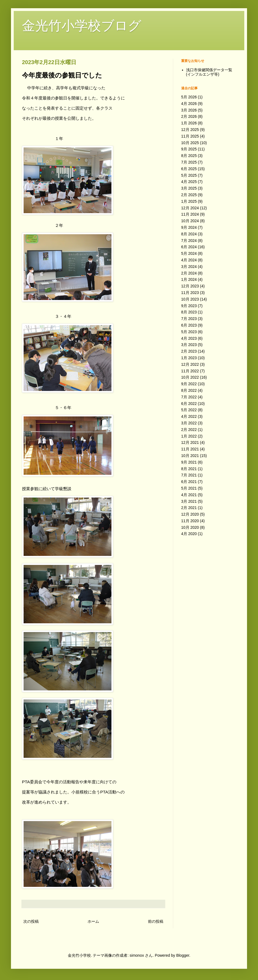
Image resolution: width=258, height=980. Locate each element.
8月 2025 (189, 156)
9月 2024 (189, 227)
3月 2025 (189, 188)
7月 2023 (189, 319)
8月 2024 (189, 234)
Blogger (183, 955)
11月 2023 (190, 293)
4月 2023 (189, 338)
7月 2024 (189, 241)
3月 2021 (189, 501)
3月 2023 (189, 345)
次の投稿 (31, 921)
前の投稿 (156, 921)
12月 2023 (190, 286)
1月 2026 (189, 123)
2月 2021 (189, 508)
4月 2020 (189, 534)
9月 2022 (189, 384)
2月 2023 (189, 351)
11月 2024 (190, 214)
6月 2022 (189, 404)
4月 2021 (189, 495)
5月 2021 (189, 488)
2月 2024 (189, 273)
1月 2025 (189, 201)
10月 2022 (190, 377)
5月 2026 (189, 97)
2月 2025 (189, 195)
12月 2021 (190, 442)
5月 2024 (189, 253)
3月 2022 (189, 423)
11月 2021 (190, 449)
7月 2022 (189, 397)
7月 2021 (189, 475)
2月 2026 (189, 116)
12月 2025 (190, 130)
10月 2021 (190, 456)
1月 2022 (189, 436)
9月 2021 (189, 462)
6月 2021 (189, 482)
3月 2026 (189, 110)
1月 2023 (189, 358)
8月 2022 (189, 390)
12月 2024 (190, 208)
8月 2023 (189, 312)
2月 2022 (189, 430)
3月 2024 (189, 267)
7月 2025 (189, 162)
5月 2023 (189, 332)
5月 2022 (189, 410)
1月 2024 (189, 279)
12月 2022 (190, 364)
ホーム (93, 921)
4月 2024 (189, 260)
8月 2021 (189, 469)
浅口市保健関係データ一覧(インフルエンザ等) (209, 72)
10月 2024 (190, 221)
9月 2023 (189, 306)
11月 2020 (190, 521)
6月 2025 (189, 169)
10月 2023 (190, 299)
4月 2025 (189, 182)
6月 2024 (189, 247)
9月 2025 (189, 149)
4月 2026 (189, 104)
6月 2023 (189, 325)
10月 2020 (190, 527)
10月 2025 (190, 143)
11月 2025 (190, 136)
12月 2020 (190, 514)
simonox (137, 955)
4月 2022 (189, 416)
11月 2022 (190, 371)
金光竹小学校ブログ (82, 26)
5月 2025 (189, 175)
